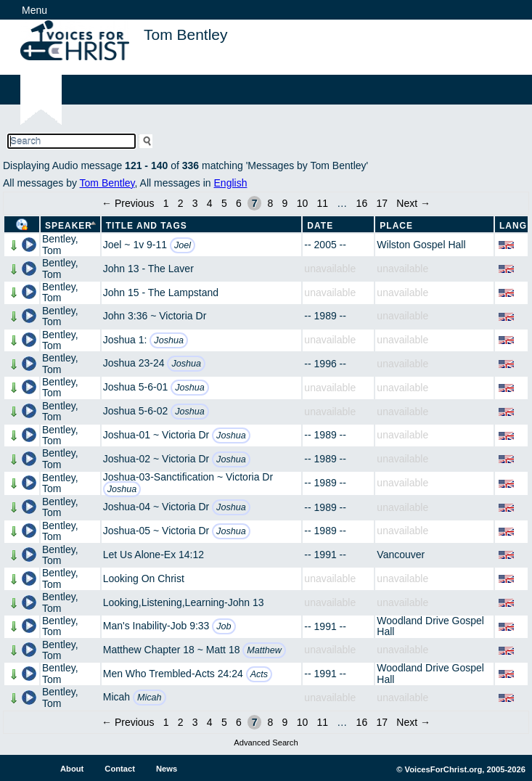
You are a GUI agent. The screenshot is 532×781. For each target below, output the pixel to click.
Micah (150, 698)
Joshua (169, 340)
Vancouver (401, 555)
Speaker (69, 226)
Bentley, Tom (60, 244)
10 (303, 203)
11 (322, 203)
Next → (413, 203)
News (167, 769)
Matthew (264, 650)
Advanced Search (266, 743)
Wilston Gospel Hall (421, 245)
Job (224, 626)
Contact (120, 769)
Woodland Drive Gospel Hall (430, 626)
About (72, 769)
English (231, 183)
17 (382, 203)
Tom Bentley (107, 183)
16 (362, 203)
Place (396, 226)
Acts (259, 674)
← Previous (128, 203)
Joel (183, 245)
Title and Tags (147, 226)
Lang (513, 226)
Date (320, 226)
